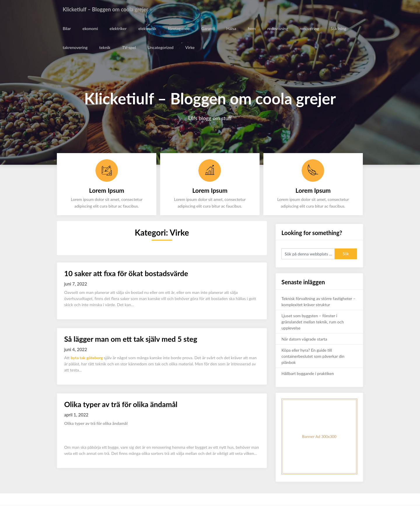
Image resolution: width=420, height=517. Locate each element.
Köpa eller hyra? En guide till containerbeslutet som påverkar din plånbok (313, 356)
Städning (338, 28)
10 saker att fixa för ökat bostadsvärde (126, 273)
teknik (105, 47)
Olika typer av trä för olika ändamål (121, 404)
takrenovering (75, 47)
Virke (190, 47)
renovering (309, 28)
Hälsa (231, 28)
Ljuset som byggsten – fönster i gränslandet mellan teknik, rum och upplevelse (313, 322)
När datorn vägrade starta (304, 339)
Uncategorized (160, 47)
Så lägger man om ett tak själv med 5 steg (131, 339)
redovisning (277, 28)
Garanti (207, 28)
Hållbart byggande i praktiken (308, 373)
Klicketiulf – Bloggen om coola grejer (110, 9)
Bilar (67, 28)
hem (251, 28)
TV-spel (129, 47)
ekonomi (90, 28)
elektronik (147, 28)
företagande (178, 28)
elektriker (118, 28)
